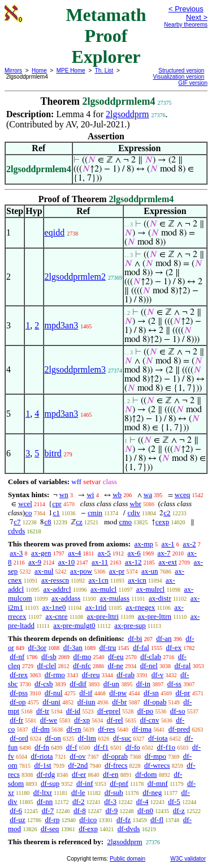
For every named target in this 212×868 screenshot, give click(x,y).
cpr (57, 504)
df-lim (87, 738)
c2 (167, 513)
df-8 (80, 811)
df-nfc (82, 666)
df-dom (146, 774)
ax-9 (35, 562)
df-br (119, 702)
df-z (179, 811)
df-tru (108, 647)
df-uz (17, 820)
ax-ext (167, 562)
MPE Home (71, 70)
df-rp (52, 820)
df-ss (174, 684)
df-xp (82, 720)
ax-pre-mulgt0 (74, 625)
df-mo (82, 657)
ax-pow (81, 571)
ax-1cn (98, 580)
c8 (47, 522)
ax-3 (16, 553)
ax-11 (100, 562)
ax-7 (164, 553)
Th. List (104, 70)
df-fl (157, 820)
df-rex (19, 675)
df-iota (158, 738)
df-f (72, 747)
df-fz (124, 820)
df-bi (135, 638)
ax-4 (74, 553)
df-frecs (116, 765)
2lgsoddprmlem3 (75, 369)
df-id (73, 711)
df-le (78, 792)
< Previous (186, 9)
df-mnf (158, 783)
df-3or (38, 647)
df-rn (74, 729)
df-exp (88, 829)
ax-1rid (96, 607)
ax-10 (67, 562)
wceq (182, 495)
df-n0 (145, 811)
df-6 (16, 811)
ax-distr (160, 598)
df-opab (155, 702)
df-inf (85, 783)
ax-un (150, 571)
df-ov (77, 756)
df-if (86, 693)
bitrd (53, 453)
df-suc (122, 738)
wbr (136, 504)
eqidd (55, 232)
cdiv (133, 513)
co (28, 513)
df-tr (43, 711)
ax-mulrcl (151, 589)
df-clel (46, 666)
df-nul (54, 693)
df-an (164, 638)
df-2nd (78, 765)
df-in (143, 684)
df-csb (44, 684)
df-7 (48, 811)
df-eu (116, 657)
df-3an (73, 647)
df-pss (19, 693)
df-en (111, 774)
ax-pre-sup (130, 625)
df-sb (49, 657)
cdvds (16, 531)
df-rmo (55, 675)
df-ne (116, 666)
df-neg (152, 792)
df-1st (42, 765)
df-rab (126, 675)
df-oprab (115, 756)
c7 (17, 522)
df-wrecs (157, 765)
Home (39, 70)
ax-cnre (56, 616)
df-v (158, 675)
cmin (95, 513)
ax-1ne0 (54, 607)
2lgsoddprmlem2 (75, 277)
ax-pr (117, 571)
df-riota (42, 756)
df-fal (141, 647)
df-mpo (155, 756)
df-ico (88, 820)
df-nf (17, 657)
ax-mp (144, 544)
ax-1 (168, 544)
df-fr (16, 720)
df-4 (142, 801)
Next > (197, 17)
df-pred (179, 729)
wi (90, 495)
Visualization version (178, 77)
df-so (178, 711)
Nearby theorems (186, 25)
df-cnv (149, 720)
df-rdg (46, 774)
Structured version (181, 70)
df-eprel (109, 711)
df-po (145, 711)
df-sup (50, 783)
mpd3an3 (62, 325)
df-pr (183, 693)
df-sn (151, 693)
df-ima (142, 729)
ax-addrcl (57, 589)
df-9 (112, 811)
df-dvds (129, 829)
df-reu (91, 675)
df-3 (110, 801)
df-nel (149, 666)
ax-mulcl (103, 589)
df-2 (79, 801)
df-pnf (119, 783)
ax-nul (44, 571)
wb (117, 495)
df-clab (151, 657)
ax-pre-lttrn (155, 616)
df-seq (50, 829)
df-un (111, 684)
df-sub (114, 792)
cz (79, 522)
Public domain (127, 859)
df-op (18, 702)
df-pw (118, 693)
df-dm (41, 729)
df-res (106, 729)
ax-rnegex (140, 607)
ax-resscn (55, 580)
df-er (79, 774)
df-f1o (166, 747)
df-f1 (101, 747)
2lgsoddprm (127, 114)
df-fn (42, 747)
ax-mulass (114, 598)
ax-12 (133, 562)
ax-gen (41, 553)
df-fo (133, 747)
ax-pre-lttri (102, 616)
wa (148, 495)
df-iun (86, 702)
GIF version (193, 83)
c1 (56, 513)
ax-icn (137, 580)
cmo (126, 522)
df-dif (78, 684)
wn (64, 495)
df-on (53, 738)
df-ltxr (43, 792)
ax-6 (134, 553)
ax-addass (66, 598)
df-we (49, 720)
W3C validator (188, 859)
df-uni (51, 702)
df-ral (183, 666)
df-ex (174, 647)
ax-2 (189, 544)
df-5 (174, 801)
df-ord (19, 738)
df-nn (45, 801)
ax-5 (104, 553)
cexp (163, 522)
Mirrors (13, 70)
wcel (25, 504)
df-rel (115, 720)
